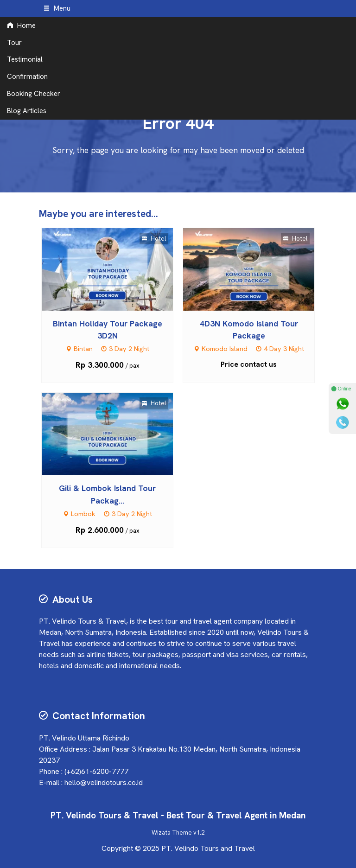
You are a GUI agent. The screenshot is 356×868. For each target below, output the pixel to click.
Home (21, 26)
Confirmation (27, 77)
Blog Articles (27, 111)
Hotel (154, 239)
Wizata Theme (172, 833)
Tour (14, 43)
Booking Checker (34, 94)
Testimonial (25, 59)
